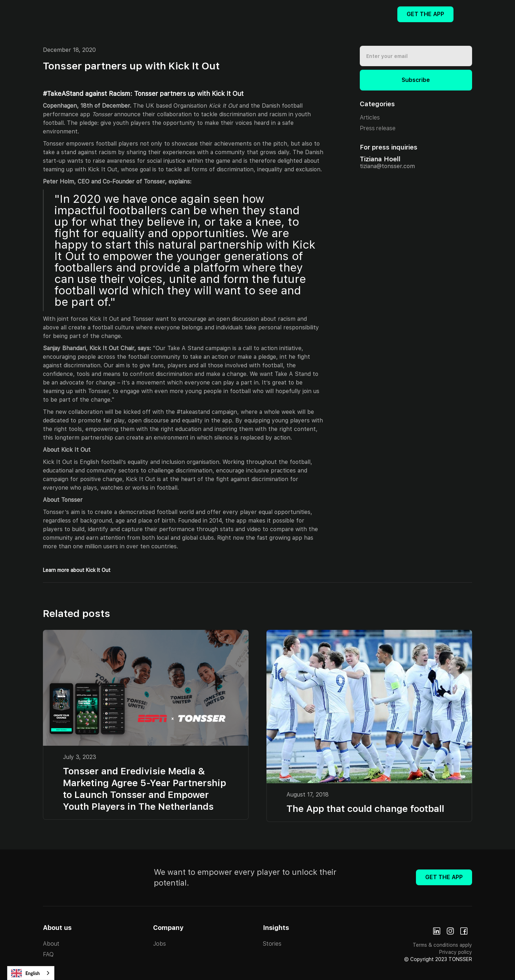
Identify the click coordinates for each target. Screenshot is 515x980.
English (25, 973)
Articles (370, 117)
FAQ (48, 954)
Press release (378, 128)
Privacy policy (456, 952)
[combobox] (31, 973)
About (51, 944)
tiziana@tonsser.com (387, 166)
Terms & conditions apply (442, 945)
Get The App (425, 14)
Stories (272, 944)
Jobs (160, 944)
